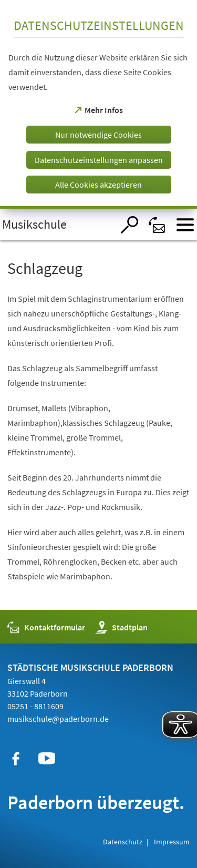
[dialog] (98, 104)
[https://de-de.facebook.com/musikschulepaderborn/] (16, 759)
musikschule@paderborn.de (58, 719)
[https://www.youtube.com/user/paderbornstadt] (47, 759)
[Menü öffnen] (185, 225)
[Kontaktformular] (157, 225)
